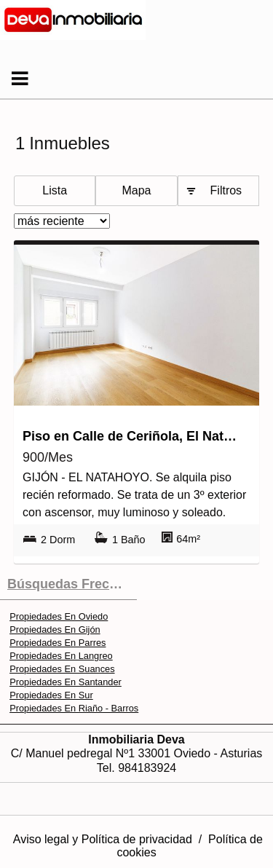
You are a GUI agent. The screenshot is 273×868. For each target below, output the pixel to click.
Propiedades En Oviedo (59, 616)
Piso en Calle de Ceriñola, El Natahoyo (133, 436)
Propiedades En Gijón (55, 630)
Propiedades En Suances (62, 669)
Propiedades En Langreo (61, 656)
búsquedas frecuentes (72, 584)
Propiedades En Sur (51, 695)
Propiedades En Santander (66, 682)
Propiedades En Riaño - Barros (74, 708)
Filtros (226, 190)
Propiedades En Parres (58, 643)
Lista (55, 190)
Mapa (136, 190)
